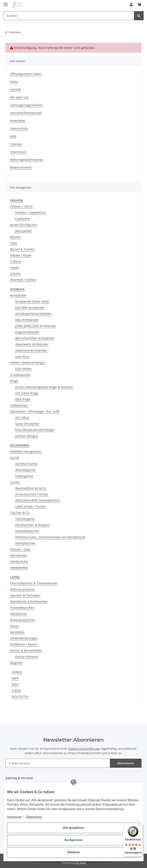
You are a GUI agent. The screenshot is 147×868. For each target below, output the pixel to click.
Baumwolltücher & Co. (31, 488)
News (14, 82)
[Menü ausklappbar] (5, 3)
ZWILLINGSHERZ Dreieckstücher (38, 500)
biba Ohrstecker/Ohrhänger (35, 430)
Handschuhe (19, 561)
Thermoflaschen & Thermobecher (34, 583)
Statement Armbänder (31, 350)
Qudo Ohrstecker (27, 424)
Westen (15, 237)
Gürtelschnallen (26, 464)
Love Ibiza (22, 356)
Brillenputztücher (23, 620)
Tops (13, 243)
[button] (131, 5)
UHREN (17, 672)
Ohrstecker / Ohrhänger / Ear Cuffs (35, 411)
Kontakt (16, 89)
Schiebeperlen (20, 375)
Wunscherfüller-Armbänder (35, 338)
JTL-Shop (81, 863)
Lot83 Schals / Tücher (30, 506)
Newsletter (18, 121)
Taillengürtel (24, 476)
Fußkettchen (19, 405)
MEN (15, 678)
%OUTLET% (20, 697)
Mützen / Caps (20, 549)
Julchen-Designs (27, 436)
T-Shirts (16, 261)
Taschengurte (25, 519)
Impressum (14, 817)
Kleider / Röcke (21, 255)
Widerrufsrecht (21, 167)
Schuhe (15, 274)
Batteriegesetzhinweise (27, 160)
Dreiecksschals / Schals (32, 494)
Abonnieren (126, 763)
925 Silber (22, 418)
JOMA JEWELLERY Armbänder (36, 326)
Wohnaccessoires (22, 589)
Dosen (15, 626)
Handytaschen (25, 543)
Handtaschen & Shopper (32, 525)
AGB (13, 136)
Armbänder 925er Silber (32, 301)
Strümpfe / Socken (23, 280)
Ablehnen (73, 852)
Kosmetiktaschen (27, 531)
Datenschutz (34, 817)
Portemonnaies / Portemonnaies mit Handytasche (50, 537)
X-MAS (16, 690)
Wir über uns (19, 97)
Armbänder (18, 295)
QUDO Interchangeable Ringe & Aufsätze (44, 387)
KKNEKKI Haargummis (26, 451)
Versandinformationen (26, 113)
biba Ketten (23, 369)
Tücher (15, 482)
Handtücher (19, 614)
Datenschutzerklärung (84, 749)
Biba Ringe (23, 399)
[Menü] (140, 826)
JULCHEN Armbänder (30, 308)
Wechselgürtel (25, 470)
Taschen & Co (20, 513)
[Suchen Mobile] (69, 16)
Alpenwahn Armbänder (32, 344)
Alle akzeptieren (73, 828)
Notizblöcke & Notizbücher (29, 602)
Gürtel (15, 458)
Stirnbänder (19, 555)
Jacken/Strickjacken (24, 225)
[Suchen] (139, 16)
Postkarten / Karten (24, 644)
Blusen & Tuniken (23, 249)
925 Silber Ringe (27, 393)
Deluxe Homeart (27, 657)
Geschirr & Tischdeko (25, 595)
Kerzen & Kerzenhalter (26, 650)
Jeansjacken (24, 231)
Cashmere (22, 219)
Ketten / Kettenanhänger (28, 363)
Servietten (17, 632)
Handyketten (19, 568)
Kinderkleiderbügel (24, 638)
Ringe (14, 381)
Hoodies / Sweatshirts (30, 213)
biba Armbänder (27, 320)
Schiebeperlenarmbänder (33, 314)
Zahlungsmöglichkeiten (27, 105)
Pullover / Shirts (21, 206)
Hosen (15, 268)
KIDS (15, 684)
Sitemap (16, 144)
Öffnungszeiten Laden (26, 74)
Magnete (16, 663)
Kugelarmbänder (27, 332)
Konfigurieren (73, 840)
